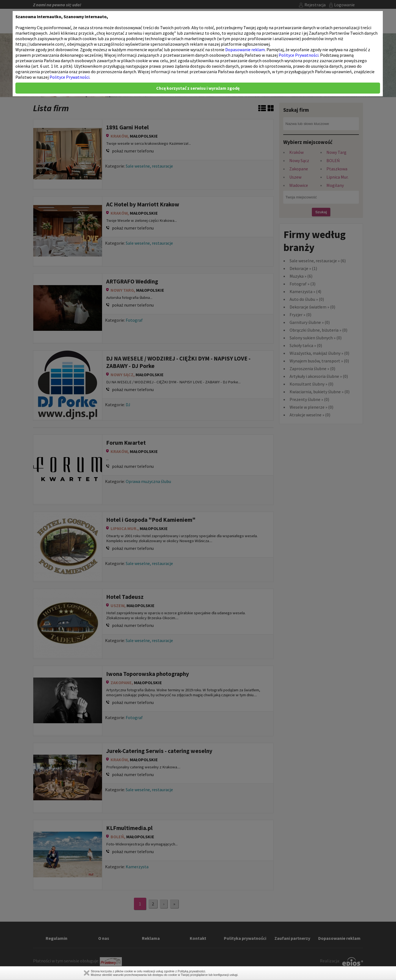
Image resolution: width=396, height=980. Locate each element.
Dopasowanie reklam (245, 50)
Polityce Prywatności (299, 55)
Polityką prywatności (191, 971)
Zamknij (87, 973)
